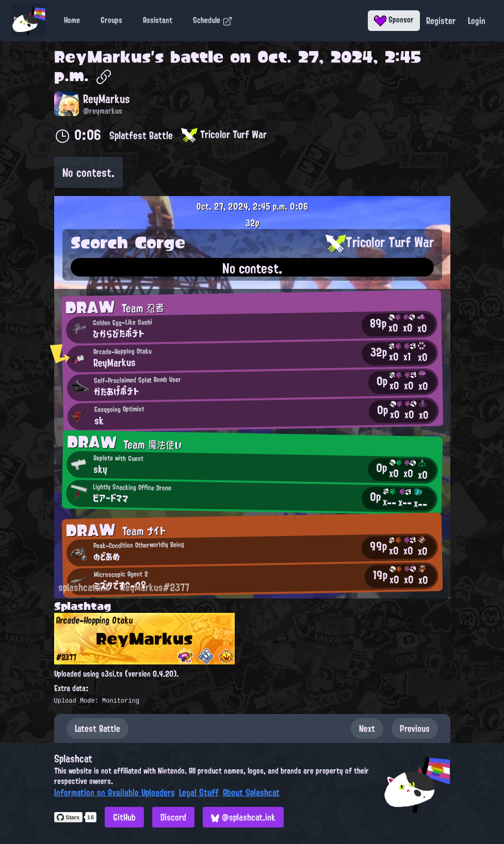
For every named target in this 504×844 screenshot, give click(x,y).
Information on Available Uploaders (115, 792)
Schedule (213, 20)
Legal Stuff (199, 792)
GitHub (124, 817)
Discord (173, 817)
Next (367, 728)
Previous (415, 728)
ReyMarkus (102, 57)
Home (72, 20)
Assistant (158, 20)
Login (477, 21)
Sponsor (394, 20)
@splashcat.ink (243, 817)
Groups (111, 20)
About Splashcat (251, 792)
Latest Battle (97, 728)
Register (441, 21)
